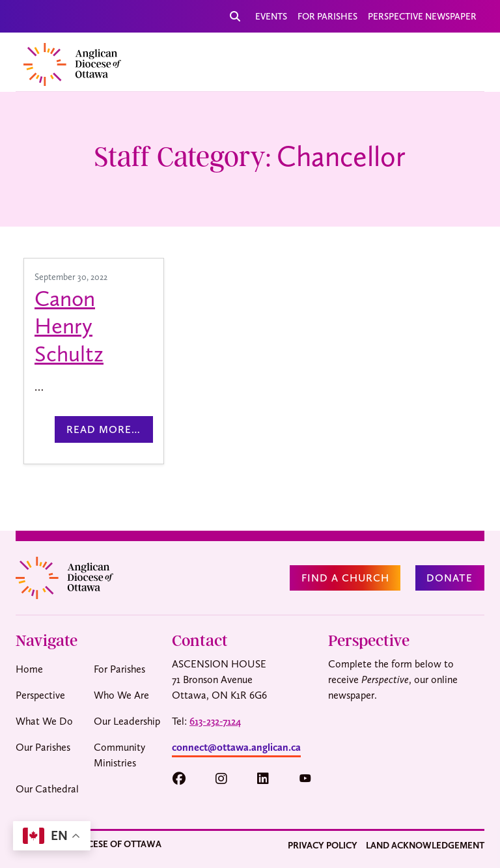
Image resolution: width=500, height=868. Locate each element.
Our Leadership (127, 721)
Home (29, 669)
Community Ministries (119, 755)
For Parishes (327, 16)
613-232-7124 (215, 721)
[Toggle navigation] (459, 62)
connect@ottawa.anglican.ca (236, 747)
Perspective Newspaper (422, 16)
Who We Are (121, 695)
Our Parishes (43, 747)
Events (271, 16)
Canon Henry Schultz (69, 326)
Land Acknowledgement (425, 845)
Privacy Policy (323, 845)
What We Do (44, 721)
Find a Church (345, 578)
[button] (185, 779)
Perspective (40, 695)
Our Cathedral (47, 789)
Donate (450, 578)
